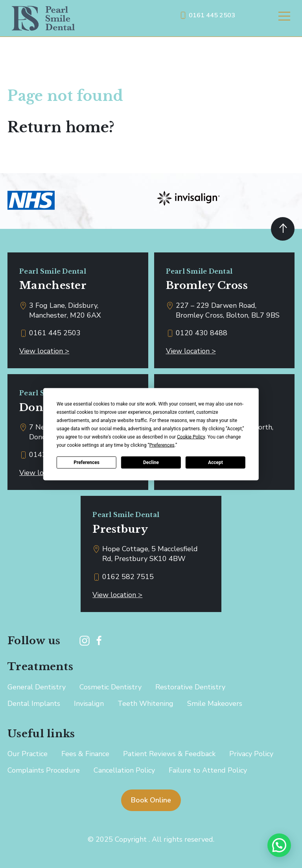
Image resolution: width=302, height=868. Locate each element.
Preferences (87, 462)
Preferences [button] (162, 445)
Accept (215, 462)
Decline (151, 462)
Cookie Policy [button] (191, 437)
